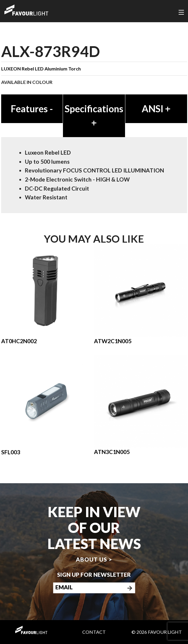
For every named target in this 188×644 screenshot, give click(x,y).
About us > (94, 560)
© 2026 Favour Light (157, 632)
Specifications (94, 116)
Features (32, 109)
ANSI (156, 109)
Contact (94, 632)
